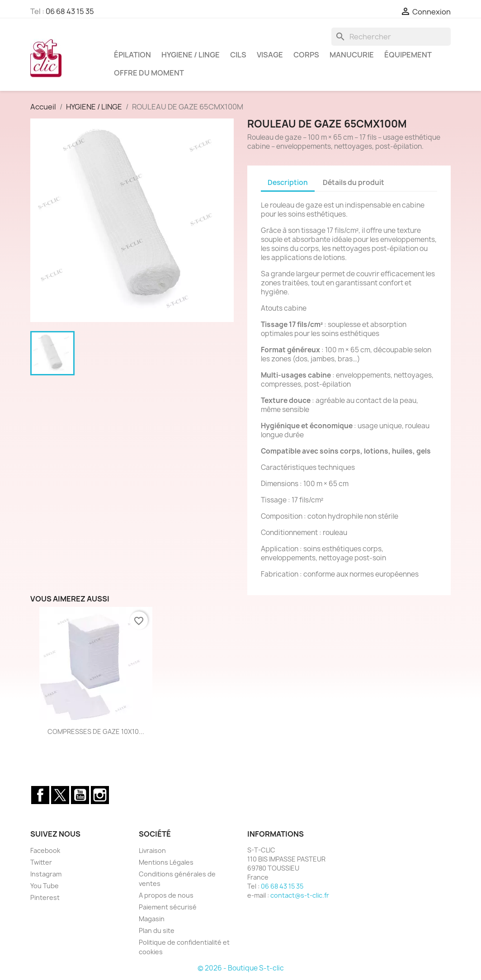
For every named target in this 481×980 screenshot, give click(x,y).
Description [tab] (288, 182)
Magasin (152, 919)
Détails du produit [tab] (354, 182)
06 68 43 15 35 (70, 11)
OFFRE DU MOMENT (149, 73)
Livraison (152, 850)
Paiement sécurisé (168, 907)
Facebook (40, 795)
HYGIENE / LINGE (191, 55)
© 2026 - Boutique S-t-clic (241, 968)
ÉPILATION (132, 55)
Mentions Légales (166, 862)
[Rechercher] (391, 37)
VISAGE (270, 55)
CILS (238, 55)
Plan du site (157, 930)
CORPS (306, 55)
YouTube (80, 795)
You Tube (45, 886)
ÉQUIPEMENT (408, 55)
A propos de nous (166, 895)
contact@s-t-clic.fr (300, 895)
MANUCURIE (352, 55)
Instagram (100, 795)
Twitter (60, 795)
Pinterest (45, 897)
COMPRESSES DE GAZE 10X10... (96, 731)
